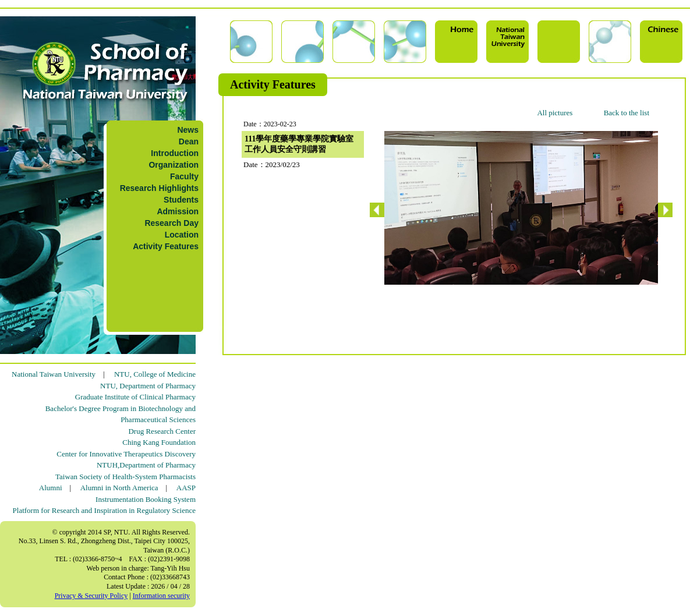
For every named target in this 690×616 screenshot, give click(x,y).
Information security (161, 596)
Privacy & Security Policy (91, 596)
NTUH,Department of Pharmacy (146, 465)
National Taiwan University (54, 374)
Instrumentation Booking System (146, 499)
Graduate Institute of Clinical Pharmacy (135, 397)
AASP (186, 488)
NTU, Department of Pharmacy (148, 386)
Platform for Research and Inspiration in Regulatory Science (104, 510)
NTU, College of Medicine (155, 374)
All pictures (555, 113)
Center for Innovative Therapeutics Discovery (126, 454)
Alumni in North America (119, 488)
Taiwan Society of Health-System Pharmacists (125, 477)
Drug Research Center (162, 431)
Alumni (51, 488)
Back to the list (627, 113)
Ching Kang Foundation (159, 442)
